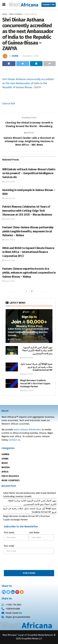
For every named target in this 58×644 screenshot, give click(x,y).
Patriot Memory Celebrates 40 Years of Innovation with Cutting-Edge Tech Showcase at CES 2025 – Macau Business (27, 211)
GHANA (5, 459)
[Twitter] (8, 592)
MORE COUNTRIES (11, 480)
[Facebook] (4, 592)
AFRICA (5, 472)
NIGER (5, 463)
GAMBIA (5, 454)
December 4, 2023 (31, 56)
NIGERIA (6, 467)
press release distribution (27, 430)
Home (5, 14)
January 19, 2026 (14, 339)
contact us (14, 440)
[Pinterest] (17, 592)
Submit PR (49, 5)
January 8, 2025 (9, 182)
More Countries (16, 14)
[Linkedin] (13, 592)
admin (15, 56)
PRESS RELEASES (10, 476)
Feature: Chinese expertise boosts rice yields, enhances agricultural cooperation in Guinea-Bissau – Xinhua (29, 273)
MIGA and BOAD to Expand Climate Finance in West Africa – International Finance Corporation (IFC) (28, 252)
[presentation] (29, 562)
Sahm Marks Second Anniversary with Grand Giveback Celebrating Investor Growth (28, 332)
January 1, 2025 (9, 240)
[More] (22, 592)
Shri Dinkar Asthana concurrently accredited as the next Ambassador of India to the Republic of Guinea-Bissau (28, 83)
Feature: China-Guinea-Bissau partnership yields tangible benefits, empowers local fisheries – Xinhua (28, 231)
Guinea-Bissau (31, 14)
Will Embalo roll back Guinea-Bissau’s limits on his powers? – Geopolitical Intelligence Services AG (29, 173)
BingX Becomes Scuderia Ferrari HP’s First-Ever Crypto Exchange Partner (35, 384)
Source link (9, 103)
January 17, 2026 (27, 374)
